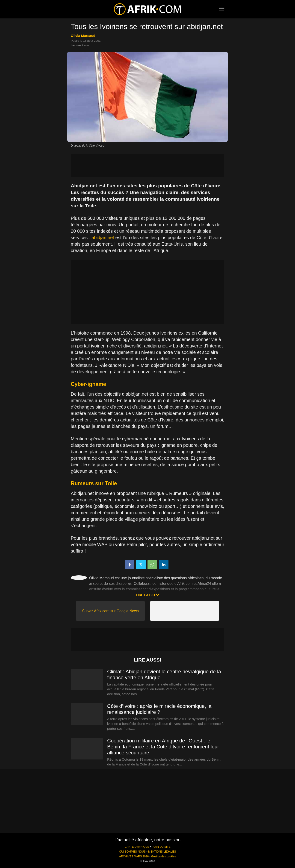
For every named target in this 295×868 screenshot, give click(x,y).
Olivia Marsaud (83, 36)
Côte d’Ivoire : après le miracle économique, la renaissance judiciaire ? (159, 709)
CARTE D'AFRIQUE (137, 847)
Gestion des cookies (164, 856)
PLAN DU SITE (161, 847)
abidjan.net (103, 238)
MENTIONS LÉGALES (162, 852)
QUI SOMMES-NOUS (133, 852)
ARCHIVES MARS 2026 (134, 856)
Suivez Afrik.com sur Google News (110, 611)
